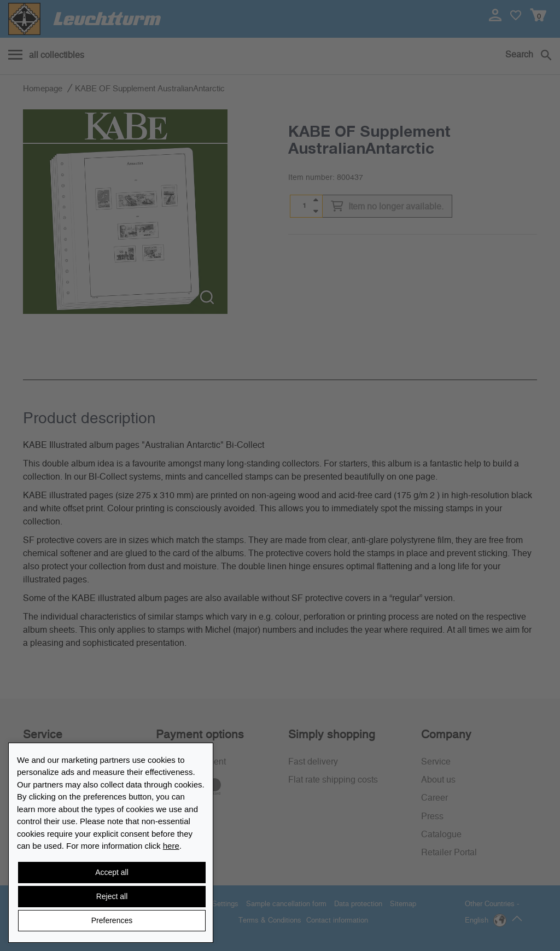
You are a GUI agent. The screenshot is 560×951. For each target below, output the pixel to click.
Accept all (112, 872)
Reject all (112, 896)
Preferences (112, 920)
